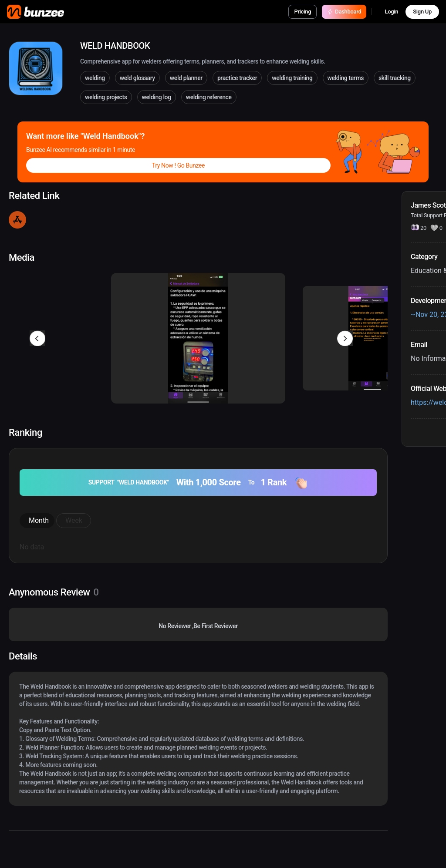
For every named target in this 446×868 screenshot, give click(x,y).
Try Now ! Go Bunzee (178, 165)
